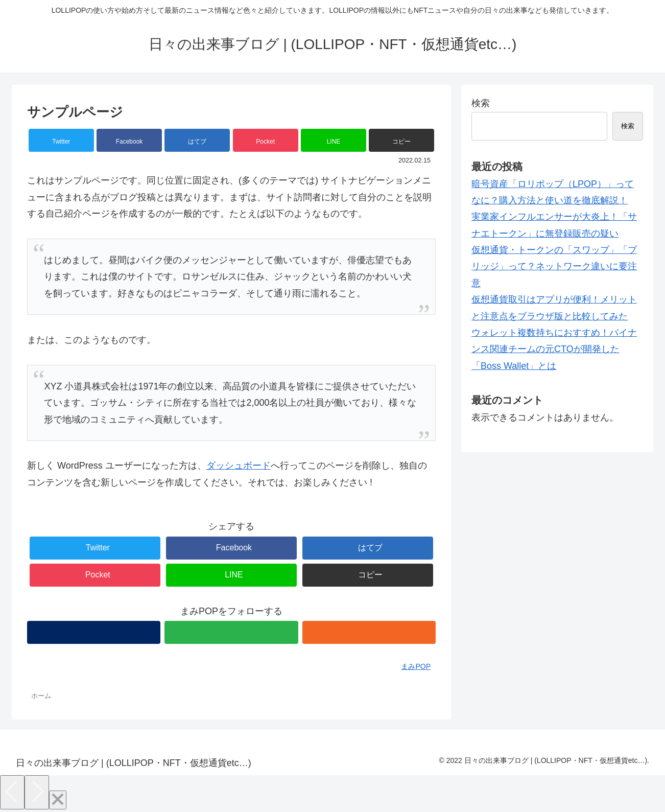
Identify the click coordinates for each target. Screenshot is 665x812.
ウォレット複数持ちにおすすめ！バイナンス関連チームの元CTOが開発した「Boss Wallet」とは (554, 349)
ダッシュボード (239, 466)
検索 (481, 103)
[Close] (58, 800)
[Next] (37, 792)
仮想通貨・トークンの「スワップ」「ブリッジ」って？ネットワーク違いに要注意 (554, 266)
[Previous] (12, 792)
